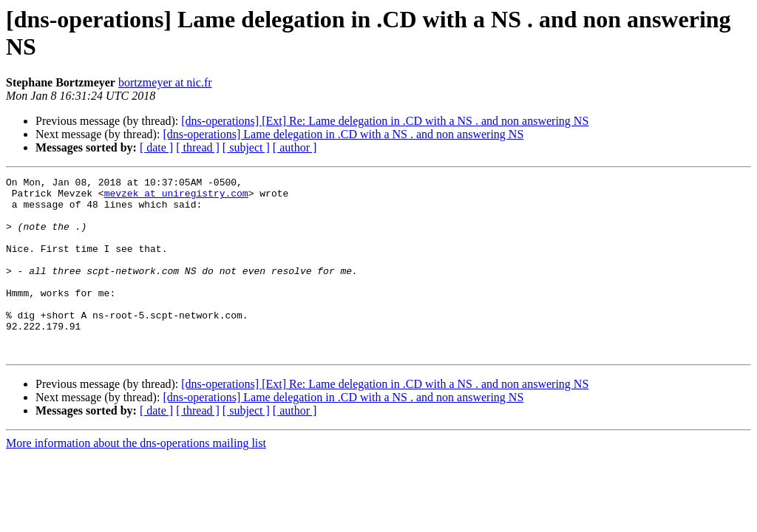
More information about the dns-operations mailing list (136, 478)
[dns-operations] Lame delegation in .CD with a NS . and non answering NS (343, 134)
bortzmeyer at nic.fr (165, 82)
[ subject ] (246, 147)
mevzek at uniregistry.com (176, 197)
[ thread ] (198, 147)
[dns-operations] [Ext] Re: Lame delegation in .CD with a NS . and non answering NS (385, 121)
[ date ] (156, 147)
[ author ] (295, 147)
